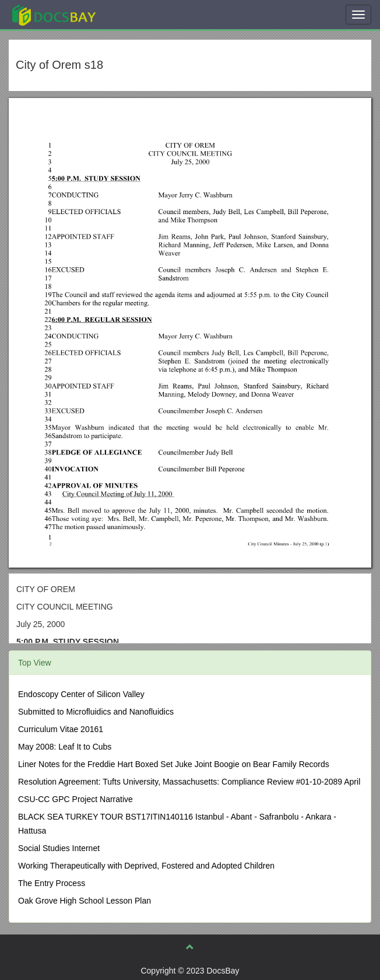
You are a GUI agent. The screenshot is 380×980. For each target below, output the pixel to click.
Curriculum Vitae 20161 (61, 729)
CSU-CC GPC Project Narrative (75, 799)
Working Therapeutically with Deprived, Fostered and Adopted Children (146, 866)
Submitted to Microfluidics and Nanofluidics (96, 712)
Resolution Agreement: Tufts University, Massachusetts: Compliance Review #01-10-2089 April (189, 782)
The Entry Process (52, 883)
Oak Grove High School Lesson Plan (85, 901)
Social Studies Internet (59, 848)
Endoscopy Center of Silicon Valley (81, 694)
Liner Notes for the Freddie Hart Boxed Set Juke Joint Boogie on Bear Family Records (174, 764)
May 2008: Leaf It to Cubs (65, 747)
